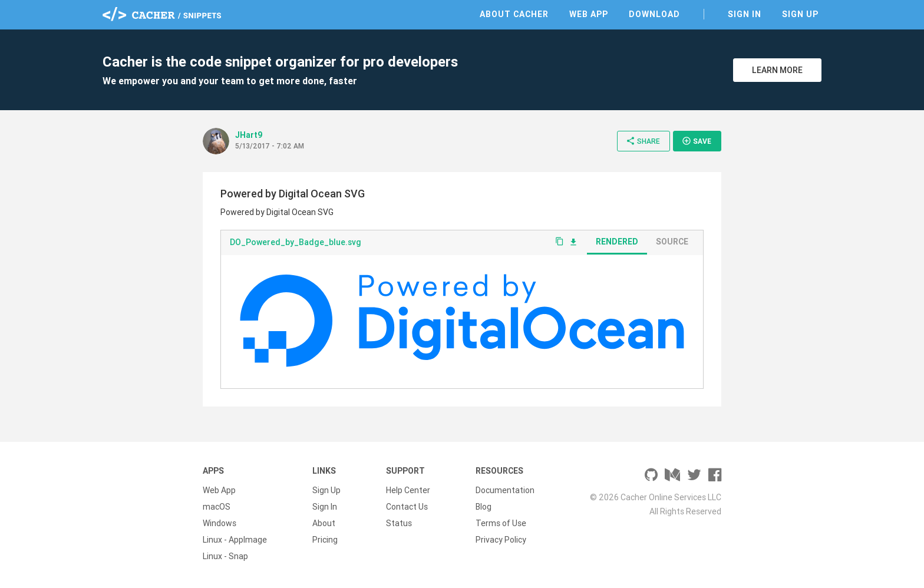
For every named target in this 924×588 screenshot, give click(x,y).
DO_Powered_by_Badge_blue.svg (296, 242)
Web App (589, 14)
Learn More (777, 70)
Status (399, 523)
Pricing (325, 540)
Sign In (745, 14)
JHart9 (249, 135)
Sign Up (800, 14)
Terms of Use (501, 523)
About (324, 523)
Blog (484, 507)
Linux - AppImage (235, 540)
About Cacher (514, 14)
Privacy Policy (501, 540)
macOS (217, 507)
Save (697, 141)
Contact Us (407, 507)
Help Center (408, 490)
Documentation (505, 490)
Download (654, 14)
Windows (220, 523)
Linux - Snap (225, 556)
